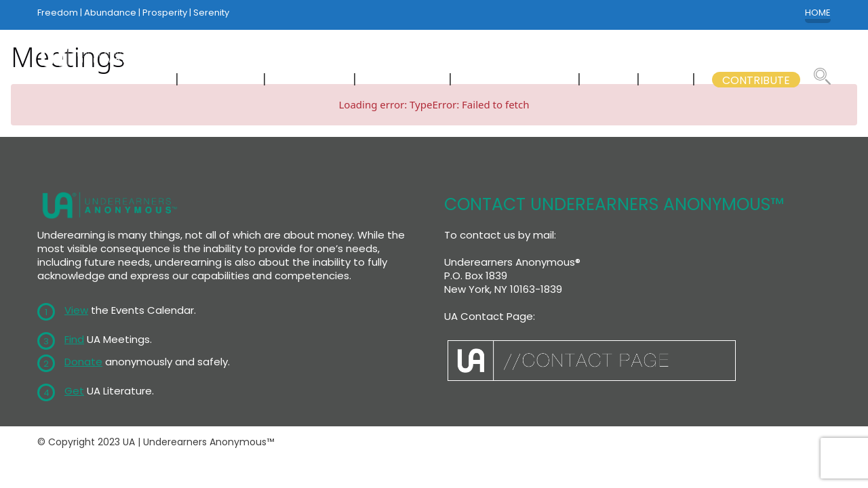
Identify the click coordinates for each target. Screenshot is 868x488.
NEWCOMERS (126, 80)
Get (74, 391)
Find (74, 339)
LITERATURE (404, 80)
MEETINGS (222, 80)
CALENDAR (311, 80)
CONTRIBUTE (756, 80)
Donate (83, 362)
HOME (818, 13)
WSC (610, 80)
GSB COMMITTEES (516, 80)
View (76, 310)
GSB (667, 80)
